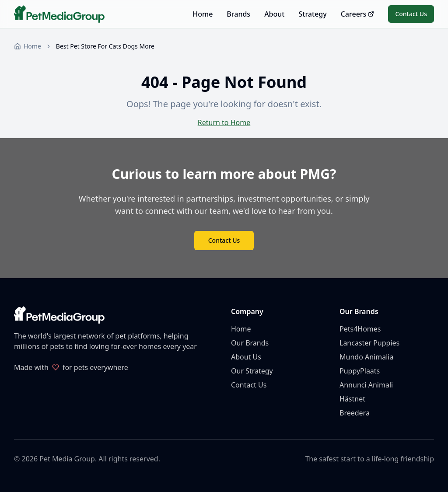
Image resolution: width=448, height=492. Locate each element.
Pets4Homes (360, 329)
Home (203, 14)
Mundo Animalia (366, 357)
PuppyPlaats (360, 371)
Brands (238, 14)
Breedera (355, 413)
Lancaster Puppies (369, 343)
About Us (246, 357)
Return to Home (224, 122)
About (274, 14)
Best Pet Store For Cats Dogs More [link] (105, 46)
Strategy (312, 14)
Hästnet (352, 399)
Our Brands (250, 343)
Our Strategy (252, 371)
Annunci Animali (366, 385)
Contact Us (411, 14)
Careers (358, 14)
